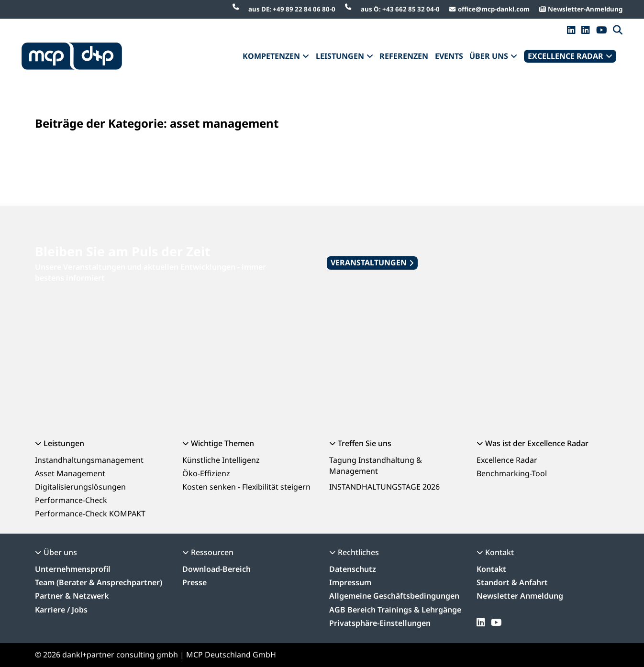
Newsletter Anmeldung (520, 596)
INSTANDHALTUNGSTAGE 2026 (384, 487)
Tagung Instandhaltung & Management (376, 465)
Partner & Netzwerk (72, 596)
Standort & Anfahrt (512, 582)
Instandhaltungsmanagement (89, 460)
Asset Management (70, 473)
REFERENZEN (404, 56)
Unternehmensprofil (73, 569)
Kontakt (491, 569)
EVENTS (449, 56)
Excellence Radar (507, 460)
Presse (194, 582)
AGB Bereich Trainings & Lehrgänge (395, 610)
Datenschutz (353, 569)
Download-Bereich (217, 569)
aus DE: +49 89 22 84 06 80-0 (292, 9)
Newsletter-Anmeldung (585, 9)
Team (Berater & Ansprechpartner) (99, 582)
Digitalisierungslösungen (80, 487)
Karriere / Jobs (61, 610)
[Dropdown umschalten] (306, 56)
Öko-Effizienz (206, 473)
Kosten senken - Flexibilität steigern (246, 487)
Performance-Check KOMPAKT (90, 514)
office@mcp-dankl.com (494, 9)
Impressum (350, 582)
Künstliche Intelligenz (221, 460)
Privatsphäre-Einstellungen (380, 623)
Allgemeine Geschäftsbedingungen (394, 596)
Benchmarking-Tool (512, 473)
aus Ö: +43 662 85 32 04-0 (400, 9)
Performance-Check (71, 500)
